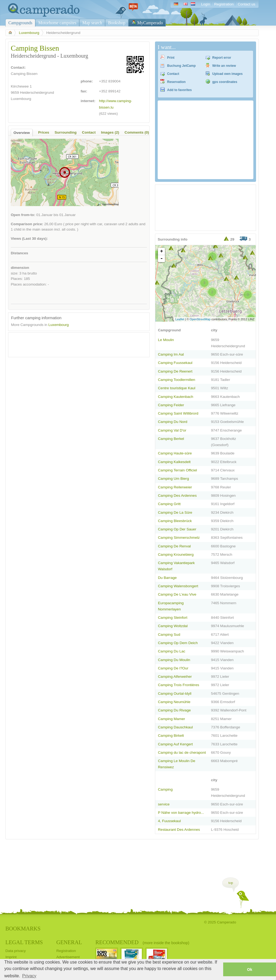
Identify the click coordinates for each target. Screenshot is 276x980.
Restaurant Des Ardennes (179, 830)
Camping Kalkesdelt (174, 462)
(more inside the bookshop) (166, 943)
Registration (224, 4)
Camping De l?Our (173, 668)
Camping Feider (171, 405)
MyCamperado (150, 23)
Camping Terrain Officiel (177, 470)
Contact (173, 74)
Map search (92, 23)
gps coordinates (225, 82)
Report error (222, 58)
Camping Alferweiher (175, 677)
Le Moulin (166, 340)
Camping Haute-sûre (175, 453)
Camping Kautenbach (176, 397)
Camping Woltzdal (173, 626)
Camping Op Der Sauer (177, 529)
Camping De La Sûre (175, 512)
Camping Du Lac (172, 651)
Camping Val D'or (172, 430)
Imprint (11, 957)
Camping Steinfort (173, 618)
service (164, 804)
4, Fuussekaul (169, 821)
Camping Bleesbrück (175, 521)
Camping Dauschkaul (175, 727)
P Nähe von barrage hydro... (181, 813)
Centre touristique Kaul (177, 388)
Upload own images (228, 74)
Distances (19, 253)
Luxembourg (29, 33)
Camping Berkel (171, 439)
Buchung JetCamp (181, 66)
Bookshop (117, 23)
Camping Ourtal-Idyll (175, 694)
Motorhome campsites (57, 23)
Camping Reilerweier (175, 487)
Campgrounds (20, 23)
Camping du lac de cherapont (182, 753)
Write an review (224, 66)
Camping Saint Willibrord (178, 413)
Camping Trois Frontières (179, 685)
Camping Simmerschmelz (179, 538)
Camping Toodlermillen (177, 380)
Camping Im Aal (171, 354)
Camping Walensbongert (178, 586)
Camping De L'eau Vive (177, 594)
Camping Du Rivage (174, 710)
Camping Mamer (172, 719)
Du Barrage (167, 578)
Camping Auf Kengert (175, 744)
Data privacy (16, 951)
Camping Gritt (169, 504)
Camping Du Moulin (174, 660)
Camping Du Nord (173, 422)
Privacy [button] (29, 976)
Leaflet (180, 319)
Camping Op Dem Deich (178, 643)
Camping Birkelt (171, 736)
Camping (165, 789)
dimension (20, 268)
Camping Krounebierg (176, 555)
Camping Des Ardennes (177, 496)
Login (206, 4)
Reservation (176, 82)
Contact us (246, 4)
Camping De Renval (174, 546)
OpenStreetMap (200, 319)
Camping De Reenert (175, 371)
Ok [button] (249, 969)
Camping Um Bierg (173, 479)
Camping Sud (169, 635)
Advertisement (68, 957)
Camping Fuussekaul (175, 363)
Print (171, 58)
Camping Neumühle (174, 702)
